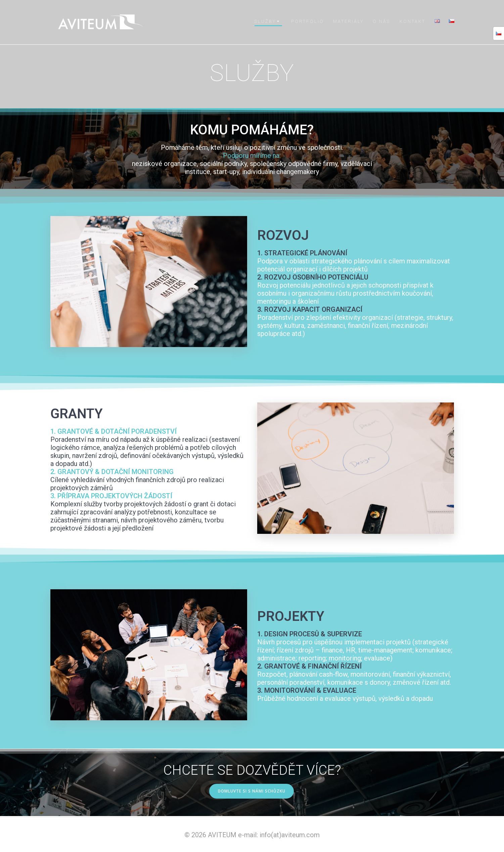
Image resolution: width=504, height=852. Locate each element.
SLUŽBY (265, 21)
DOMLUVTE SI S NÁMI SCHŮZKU (252, 791)
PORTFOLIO (308, 21)
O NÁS (381, 21)
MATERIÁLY (348, 21)
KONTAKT (413, 21)
